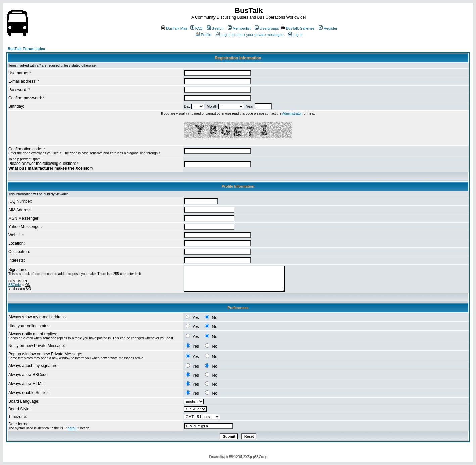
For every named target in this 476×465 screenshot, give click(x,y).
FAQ (197, 28)
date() (72, 428)
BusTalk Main (175, 28)
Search (215, 28)
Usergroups (267, 28)
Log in (295, 35)
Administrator (292, 114)
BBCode (15, 285)
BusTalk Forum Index (26, 49)
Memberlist (239, 28)
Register (328, 28)
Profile (203, 35)
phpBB (228, 457)
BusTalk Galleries (298, 28)
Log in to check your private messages (250, 35)
